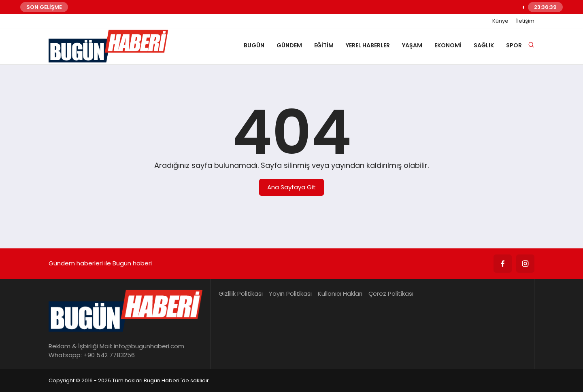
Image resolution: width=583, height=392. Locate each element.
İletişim (525, 21)
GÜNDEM (289, 45)
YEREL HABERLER (368, 45)
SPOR (514, 45)
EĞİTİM (324, 45)
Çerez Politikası (391, 293)
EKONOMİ (448, 45)
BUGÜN (254, 45)
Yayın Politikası (290, 293)
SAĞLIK (484, 45)
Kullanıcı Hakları (340, 293)
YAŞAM (412, 45)
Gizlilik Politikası (241, 293)
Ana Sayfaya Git (291, 187)
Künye (500, 21)
